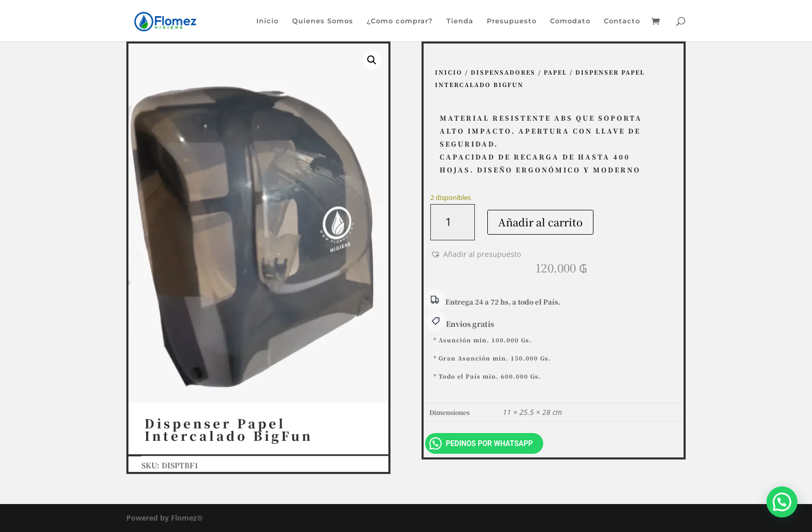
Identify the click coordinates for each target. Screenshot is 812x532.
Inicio (267, 21)
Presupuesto (512, 21)
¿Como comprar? (400, 21)
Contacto (622, 21)
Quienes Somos (323, 21)
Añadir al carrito (540, 222)
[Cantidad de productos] (453, 222)
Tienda (460, 21)
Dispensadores (503, 72)
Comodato (570, 21)
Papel (555, 72)
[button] (372, 60)
